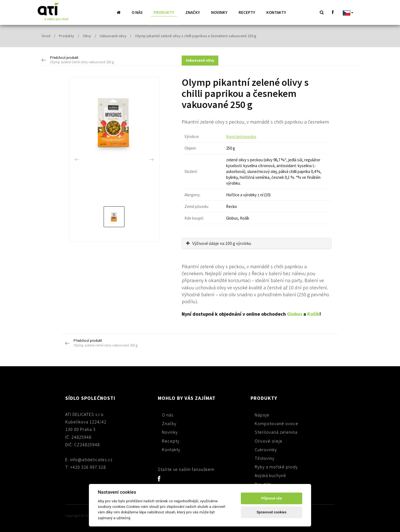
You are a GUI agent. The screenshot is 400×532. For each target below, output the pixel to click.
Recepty (247, 12)
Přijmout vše (272, 498)
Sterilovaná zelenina (276, 432)
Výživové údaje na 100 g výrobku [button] (219, 243)
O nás (137, 12)
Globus (295, 314)
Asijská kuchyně (270, 475)
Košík (313, 314)
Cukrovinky (266, 449)
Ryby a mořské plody (276, 466)
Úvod (46, 36)
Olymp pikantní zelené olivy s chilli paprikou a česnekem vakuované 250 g (196, 36)
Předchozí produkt (82, 60)
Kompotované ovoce (277, 423)
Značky (193, 12)
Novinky (219, 12)
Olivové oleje (269, 441)
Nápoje (262, 415)
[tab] (257, 243)
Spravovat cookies (272, 512)
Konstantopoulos (241, 136)
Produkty (164, 12)
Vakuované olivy (113, 36)
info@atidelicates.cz (91, 459)
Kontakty (276, 12)
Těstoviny (265, 458)
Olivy (87, 36)
